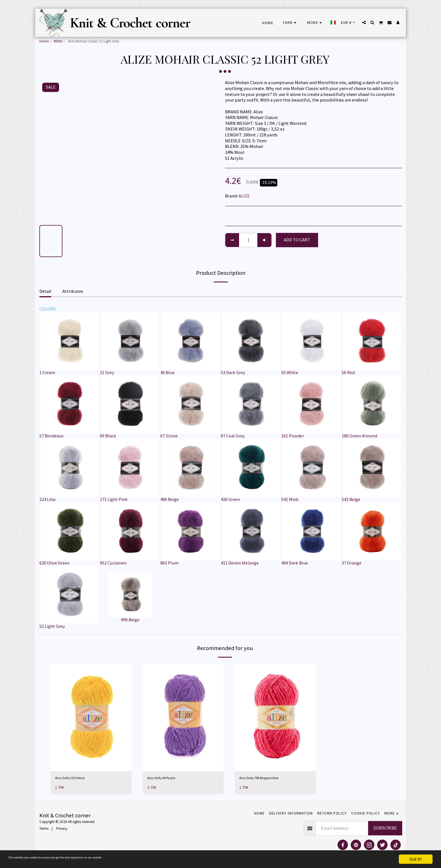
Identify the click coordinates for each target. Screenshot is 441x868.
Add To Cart (297, 240)
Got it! (416, 859)
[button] (364, 23)
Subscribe (385, 830)
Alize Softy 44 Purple (168, 779)
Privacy (62, 830)
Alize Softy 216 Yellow (76, 779)
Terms (44, 830)
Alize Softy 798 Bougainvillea (267, 779)
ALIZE (244, 196)
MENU (58, 41)
